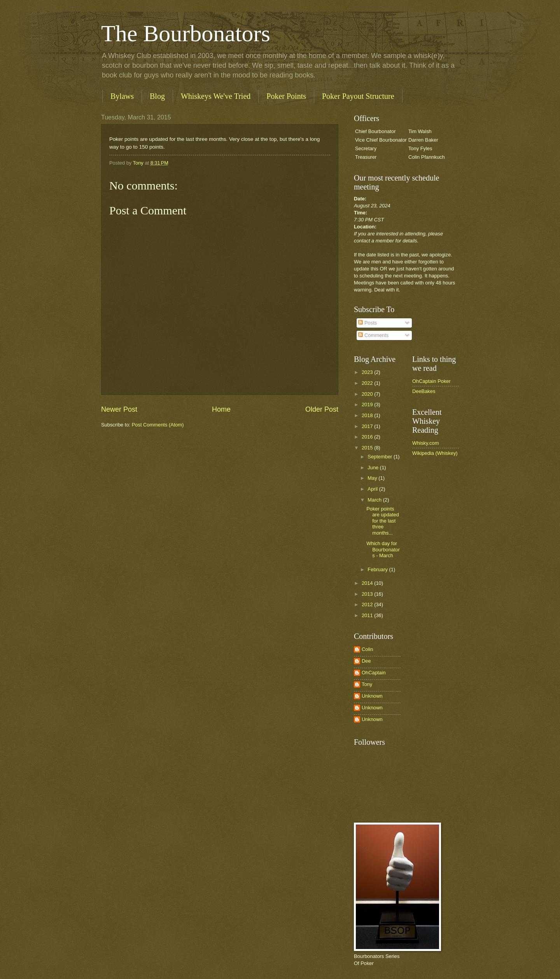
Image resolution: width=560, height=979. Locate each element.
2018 (368, 415)
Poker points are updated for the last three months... (383, 521)
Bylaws (122, 96)
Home (221, 409)
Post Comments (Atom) (158, 425)
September (381, 457)
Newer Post (119, 409)
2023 (368, 372)
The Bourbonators (186, 33)
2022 (368, 383)
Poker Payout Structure (358, 96)
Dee (366, 661)
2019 (368, 404)
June (374, 468)
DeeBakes (424, 391)
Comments (373, 335)
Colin (367, 649)
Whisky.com (425, 443)
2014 (368, 583)
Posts (367, 323)
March (375, 500)
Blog (157, 96)
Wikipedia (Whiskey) (435, 453)
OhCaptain (374, 673)
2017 (368, 426)
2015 (368, 448)
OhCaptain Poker (431, 381)
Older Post (322, 409)
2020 (368, 394)
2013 (368, 594)
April (373, 489)
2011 (368, 615)
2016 (368, 437)
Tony (367, 684)
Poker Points (286, 96)
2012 (368, 604)
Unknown (372, 696)
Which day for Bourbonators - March (383, 549)
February (378, 569)
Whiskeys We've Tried (216, 96)
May (373, 478)
